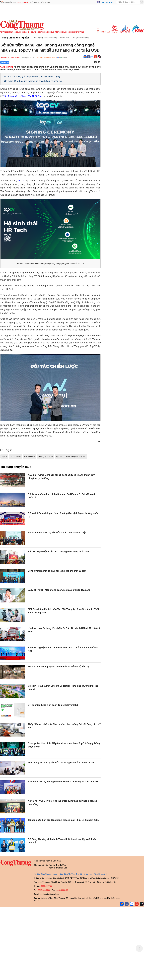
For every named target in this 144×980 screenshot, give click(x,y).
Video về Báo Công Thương (64, 874)
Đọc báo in (25, 32)
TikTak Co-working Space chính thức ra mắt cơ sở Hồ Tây (59, 667)
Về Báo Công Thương (43, 874)
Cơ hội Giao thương (76, 32)
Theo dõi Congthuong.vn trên (46, 58)
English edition (108, 2)
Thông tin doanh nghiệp (15, 38)
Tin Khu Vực (103, 31)
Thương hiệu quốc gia (10, 32)
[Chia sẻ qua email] (95, 62)
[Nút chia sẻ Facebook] (20, 62)
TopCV (21, 181)
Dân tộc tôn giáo (59, 32)
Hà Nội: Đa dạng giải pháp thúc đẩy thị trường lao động (32, 77)
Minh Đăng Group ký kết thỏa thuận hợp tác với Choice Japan (61, 763)
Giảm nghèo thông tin (40, 32)
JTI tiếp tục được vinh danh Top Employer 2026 (53, 705)
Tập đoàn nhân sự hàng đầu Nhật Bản (22, 96)
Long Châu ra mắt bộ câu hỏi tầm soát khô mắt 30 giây (57, 571)
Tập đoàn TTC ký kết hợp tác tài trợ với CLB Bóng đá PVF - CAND (63, 782)
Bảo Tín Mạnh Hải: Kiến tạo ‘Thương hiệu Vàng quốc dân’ (59, 552)
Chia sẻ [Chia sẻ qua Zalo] (5, 62)
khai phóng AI (29, 456)
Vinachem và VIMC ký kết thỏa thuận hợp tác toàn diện (57, 533)
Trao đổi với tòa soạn (84, 874)
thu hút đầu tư (15, 456)
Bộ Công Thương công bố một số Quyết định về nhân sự (33, 81)
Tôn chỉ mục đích (101, 874)
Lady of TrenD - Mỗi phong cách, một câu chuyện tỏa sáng (59, 590)
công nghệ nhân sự (45, 456)
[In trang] (99, 62)
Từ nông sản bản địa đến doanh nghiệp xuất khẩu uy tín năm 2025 (63, 820)
